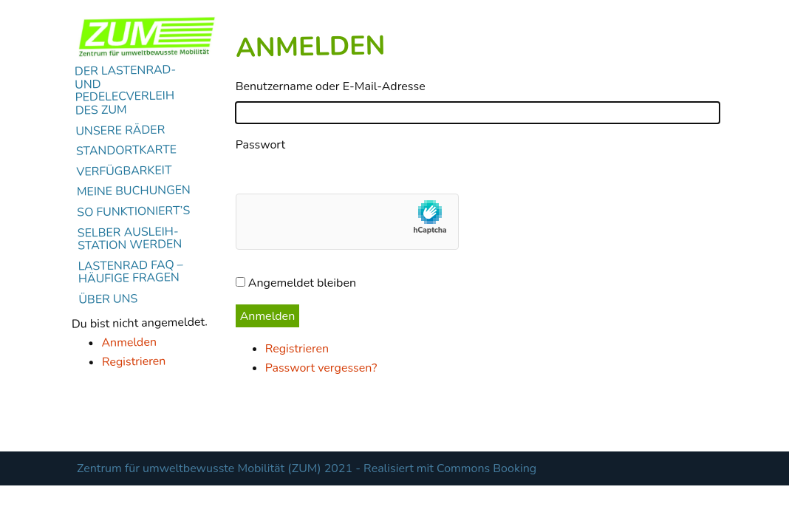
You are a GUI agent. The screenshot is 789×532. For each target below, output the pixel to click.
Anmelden (129, 342)
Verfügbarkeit (124, 171)
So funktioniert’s (133, 212)
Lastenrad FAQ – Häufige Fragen (130, 272)
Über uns (108, 299)
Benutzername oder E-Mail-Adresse (331, 86)
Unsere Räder (120, 130)
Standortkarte (127, 151)
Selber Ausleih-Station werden (130, 239)
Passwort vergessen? (321, 368)
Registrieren (134, 361)
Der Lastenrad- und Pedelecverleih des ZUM (126, 91)
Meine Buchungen (134, 191)
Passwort (260, 145)
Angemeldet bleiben (302, 283)
